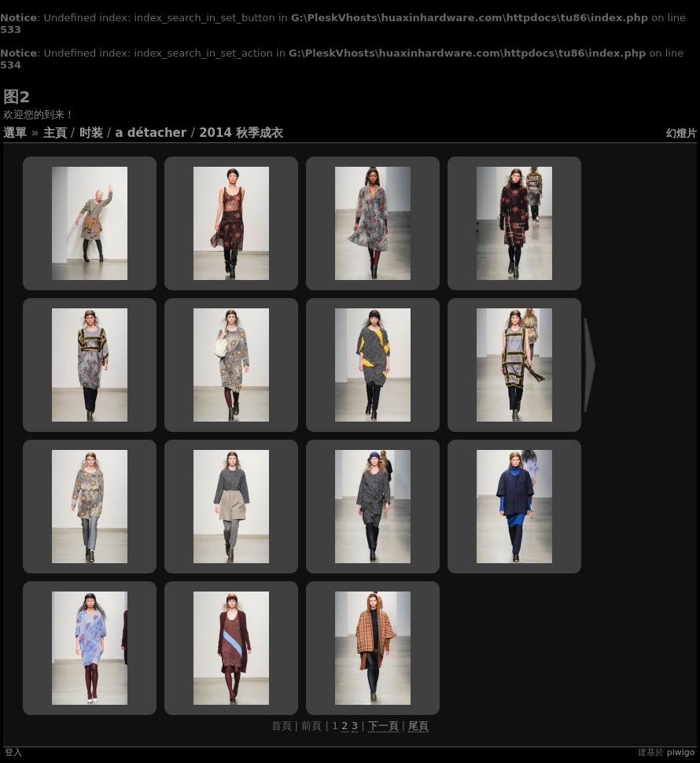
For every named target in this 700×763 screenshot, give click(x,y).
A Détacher (151, 133)
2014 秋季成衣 (241, 133)
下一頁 (383, 726)
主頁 (55, 133)
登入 (13, 752)
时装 (91, 133)
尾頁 (418, 726)
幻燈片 (682, 133)
